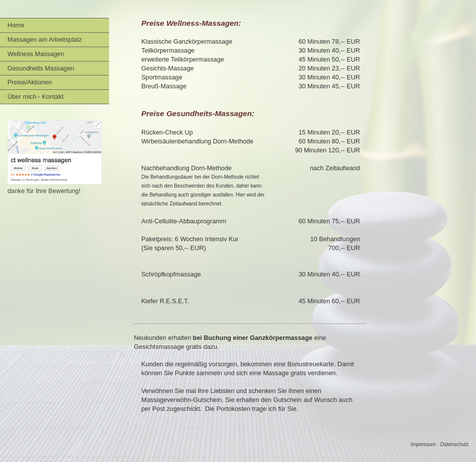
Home (16, 25)
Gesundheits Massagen (41, 68)
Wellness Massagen (36, 54)
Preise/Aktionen (30, 82)
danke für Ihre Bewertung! (44, 191)
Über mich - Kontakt (35, 97)
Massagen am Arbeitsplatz (45, 39)
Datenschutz (454, 444)
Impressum (423, 444)
